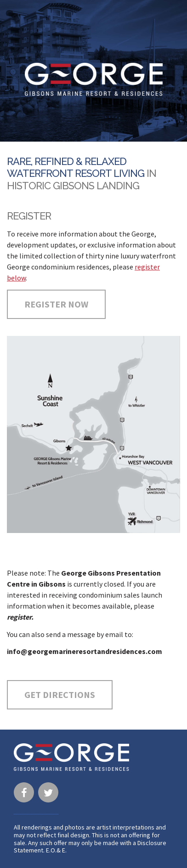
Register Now (56, 304)
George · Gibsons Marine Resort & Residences (94, 79)
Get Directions (60, 695)
